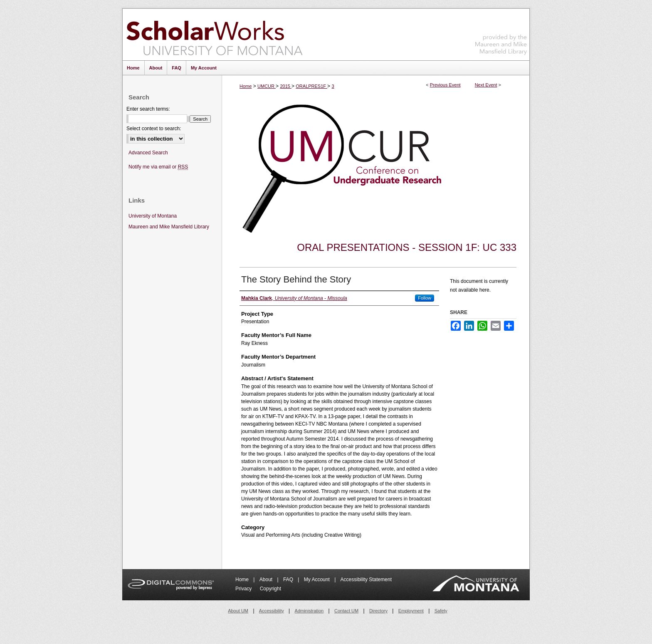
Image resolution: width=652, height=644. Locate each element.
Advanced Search (148, 153)
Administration (309, 611)
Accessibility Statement (366, 580)
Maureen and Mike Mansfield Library (501, 33)
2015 (286, 86)
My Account (317, 580)
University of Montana (153, 216)
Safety (441, 611)
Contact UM (346, 611)
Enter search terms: (148, 109)
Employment (411, 611)
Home (246, 86)
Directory (378, 611)
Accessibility (272, 611)
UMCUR (267, 86)
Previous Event (445, 85)
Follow (425, 298)
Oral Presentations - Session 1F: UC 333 (407, 247)
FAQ (289, 580)
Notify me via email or (158, 167)
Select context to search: (154, 129)
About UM (238, 611)
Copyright (270, 589)
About (267, 580)
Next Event (486, 85)
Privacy (244, 589)
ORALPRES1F (311, 86)
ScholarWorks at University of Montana (214, 35)
